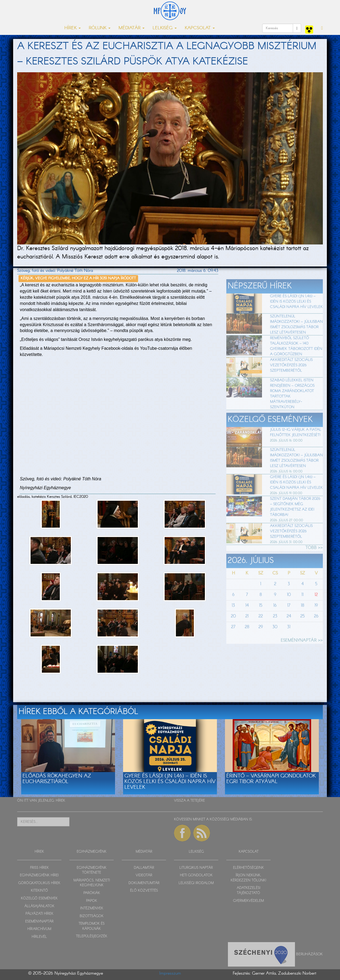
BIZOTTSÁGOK (92, 916)
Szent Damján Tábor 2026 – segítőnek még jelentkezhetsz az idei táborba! (295, 522)
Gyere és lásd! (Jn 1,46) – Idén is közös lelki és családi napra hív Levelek (296, 316)
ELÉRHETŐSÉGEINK (248, 868)
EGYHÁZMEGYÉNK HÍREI (39, 875)
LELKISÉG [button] (165, 28)
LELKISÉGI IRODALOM (196, 883)
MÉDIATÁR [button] (132, 28)
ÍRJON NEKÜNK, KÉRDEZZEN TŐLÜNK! (248, 878)
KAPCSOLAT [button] (200, 28)
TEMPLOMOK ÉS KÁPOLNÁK (92, 926)
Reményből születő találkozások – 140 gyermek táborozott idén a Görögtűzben (296, 361)
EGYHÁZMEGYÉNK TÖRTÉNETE (92, 870)
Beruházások (309, 954)
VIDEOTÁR (144, 875)
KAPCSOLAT (249, 852)
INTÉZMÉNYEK (92, 908)
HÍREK (60, 801)
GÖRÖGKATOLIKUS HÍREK (39, 883)
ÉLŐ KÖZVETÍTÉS (144, 891)
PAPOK (92, 901)
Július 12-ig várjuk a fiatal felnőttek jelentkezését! (296, 447)
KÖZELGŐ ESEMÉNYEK (39, 898)
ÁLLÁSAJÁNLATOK (39, 906)
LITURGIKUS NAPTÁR (196, 868)
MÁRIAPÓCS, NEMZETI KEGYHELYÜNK (92, 883)
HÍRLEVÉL (39, 937)
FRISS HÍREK (39, 868)
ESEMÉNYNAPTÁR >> (302, 655)
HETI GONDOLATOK (196, 875)
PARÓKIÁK (92, 893)
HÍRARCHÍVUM (39, 929)
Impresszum (170, 973)
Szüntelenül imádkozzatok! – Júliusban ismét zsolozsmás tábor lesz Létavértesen (296, 339)
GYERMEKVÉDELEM (248, 901)
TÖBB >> (314, 563)
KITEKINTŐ (39, 891)
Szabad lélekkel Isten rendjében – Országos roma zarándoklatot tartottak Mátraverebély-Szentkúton (292, 408)
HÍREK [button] (73, 28)
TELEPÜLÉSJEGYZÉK (92, 936)
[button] (322, 28)
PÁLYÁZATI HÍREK (39, 914)
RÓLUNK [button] (100, 28)
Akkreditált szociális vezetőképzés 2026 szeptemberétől (291, 380)
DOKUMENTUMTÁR (144, 883)
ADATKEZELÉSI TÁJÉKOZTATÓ (249, 891)
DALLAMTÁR (144, 868)
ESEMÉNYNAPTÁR (39, 922)
